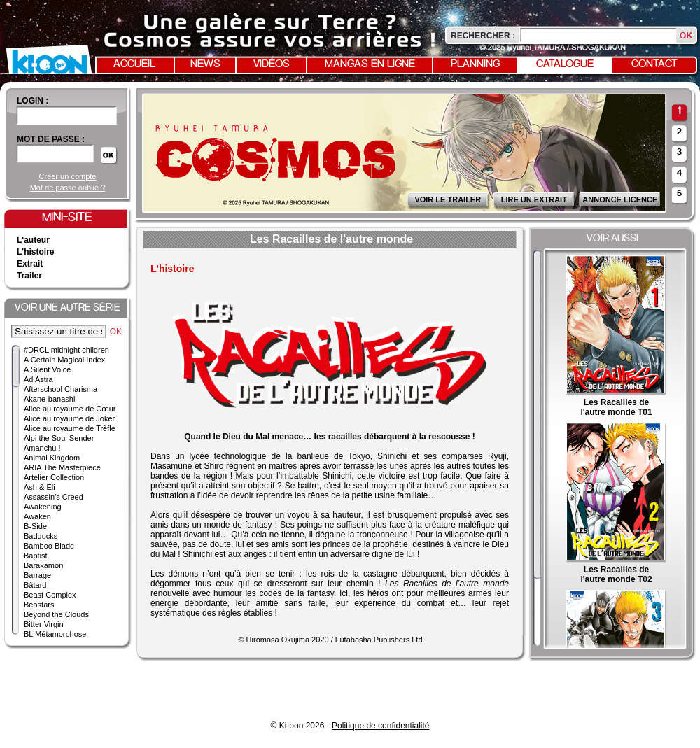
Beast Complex (50, 595)
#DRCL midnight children (66, 350)
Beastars (39, 605)
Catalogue (565, 64)
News (205, 64)
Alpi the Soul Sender (59, 438)
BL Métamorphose (55, 634)
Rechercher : (483, 36)
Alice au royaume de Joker (69, 418)
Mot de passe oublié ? (68, 188)
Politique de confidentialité (380, 726)
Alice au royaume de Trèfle (70, 428)
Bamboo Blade (49, 546)
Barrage (37, 575)
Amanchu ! (42, 448)
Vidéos (272, 64)
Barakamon (43, 565)
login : (33, 101)
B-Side (35, 526)
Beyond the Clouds (56, 614)
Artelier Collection (54, 477)
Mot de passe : (51, 139)
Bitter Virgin (44, 624)
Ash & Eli (40, 487)
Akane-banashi (49, 399)
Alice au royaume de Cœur (70, 409)
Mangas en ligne (370, 64)
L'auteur (33, 240)
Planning (475, 64)
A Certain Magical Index (64, 360)
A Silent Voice (47, 369)
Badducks (41, 536)
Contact (654, 64)
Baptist (36, 556)
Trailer (29, 276)
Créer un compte (68, 176)
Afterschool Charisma (61, 389)
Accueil (134, 64)
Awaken (37, 516)
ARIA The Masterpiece (62, 467)
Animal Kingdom (52, 458)
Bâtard (35, 585)
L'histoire (36, 252)
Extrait (30, 264)
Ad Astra (38, 379)
